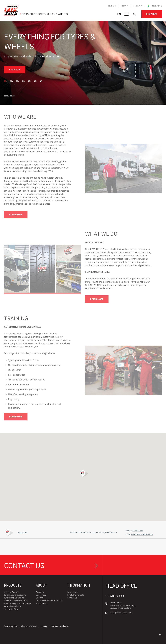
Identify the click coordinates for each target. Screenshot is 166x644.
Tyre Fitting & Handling (14, 598)
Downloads (72, 592)
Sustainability (42, 603)
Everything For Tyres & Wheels (50, 42)
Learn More (16, 218)
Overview (40, 592)
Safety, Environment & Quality (49, 601)
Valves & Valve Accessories (16, 601)
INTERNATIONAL (155, 6)
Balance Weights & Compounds (18, 603)
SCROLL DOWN (12, 96)
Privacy (44, 626)
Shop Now (152, 14)
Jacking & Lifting (11, 609)
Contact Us (138, 6)
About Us (125, 6)
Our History (41, 595)
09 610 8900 (137, 531)
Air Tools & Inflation (13, 606)
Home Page (112, 6)
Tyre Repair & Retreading (15, 595)
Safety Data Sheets (76, 595)
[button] (5, 81)
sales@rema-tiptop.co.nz (142, 534)
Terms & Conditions (60, 626)
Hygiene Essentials (12, 592)
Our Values (41, 598)
